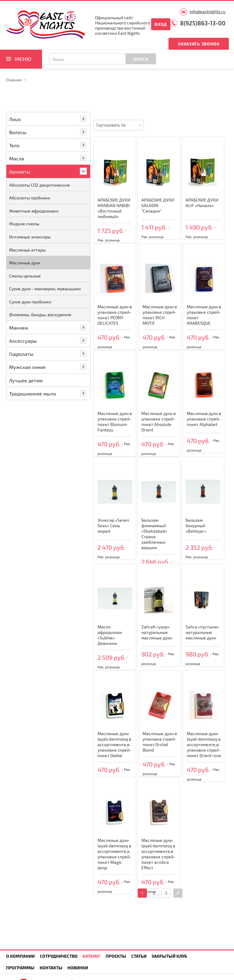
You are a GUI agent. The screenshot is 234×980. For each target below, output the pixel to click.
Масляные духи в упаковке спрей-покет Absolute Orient (159, 422)
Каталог (92, 956)
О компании (20, 956)
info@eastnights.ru (207, 11)
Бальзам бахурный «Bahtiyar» (196, 526)
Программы (20, 968)
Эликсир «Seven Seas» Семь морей (113, 526)
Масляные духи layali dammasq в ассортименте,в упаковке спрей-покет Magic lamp (114, 854)
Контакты (51, 968)
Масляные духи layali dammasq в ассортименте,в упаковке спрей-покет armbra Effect (158, 854)
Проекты (116, 956)
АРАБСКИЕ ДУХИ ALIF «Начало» (202, 203)
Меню (23, 59)
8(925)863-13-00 (203, 23)
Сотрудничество (59, 956)
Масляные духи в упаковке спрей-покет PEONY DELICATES (115, 315)
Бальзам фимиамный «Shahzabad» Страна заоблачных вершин (154, 534)
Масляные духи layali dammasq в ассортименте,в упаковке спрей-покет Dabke (114, 744)
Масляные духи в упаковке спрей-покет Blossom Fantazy (115, 422)
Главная (14, 80)
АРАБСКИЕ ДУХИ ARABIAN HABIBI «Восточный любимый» (114, 208)
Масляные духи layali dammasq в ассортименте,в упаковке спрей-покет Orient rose (204, 744)
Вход (161, 24)
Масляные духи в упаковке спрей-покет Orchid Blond (160, 742)
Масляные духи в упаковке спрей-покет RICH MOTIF (160, 315)
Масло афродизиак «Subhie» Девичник (110, 635)
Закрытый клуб (169, 956)
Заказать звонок (199, 44)
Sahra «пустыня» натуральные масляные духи (202, 632)
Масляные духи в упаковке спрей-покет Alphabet (204, 419)
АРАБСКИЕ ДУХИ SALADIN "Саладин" (158, 205)
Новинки (78, 968)
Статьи (139, 956)
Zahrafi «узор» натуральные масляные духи (157, 632)
